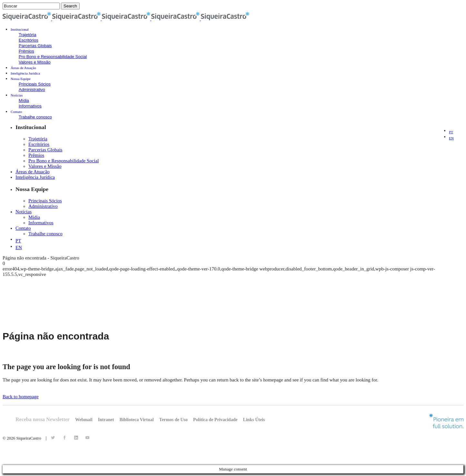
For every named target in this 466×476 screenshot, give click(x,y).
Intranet (106, 420)
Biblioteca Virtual (136, 420)
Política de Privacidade (215, 420)
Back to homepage (21, 397)
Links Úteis (254, 420)
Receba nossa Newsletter (43, 419)
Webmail (84, 420)
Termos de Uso (174, 420)
